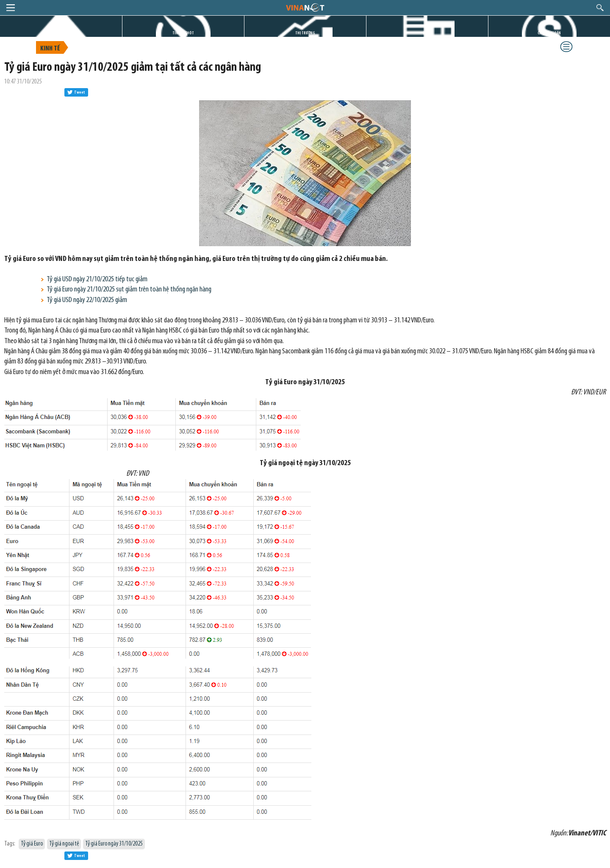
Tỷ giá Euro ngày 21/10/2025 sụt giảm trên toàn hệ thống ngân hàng (129, 290)
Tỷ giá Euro (32, 844)
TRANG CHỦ (61, 33)
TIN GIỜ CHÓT (183, 33)
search (600, 8)
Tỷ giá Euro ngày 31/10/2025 (114, 844)
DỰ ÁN (427, 33)
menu (11, 8)
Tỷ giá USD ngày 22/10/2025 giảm (87, 300)
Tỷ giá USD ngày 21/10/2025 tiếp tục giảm (97, 279)
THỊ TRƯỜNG (305, 33)
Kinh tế (50, 49)
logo (305, 7)
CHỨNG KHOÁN (549, 33)
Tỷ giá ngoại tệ (64, 844)
